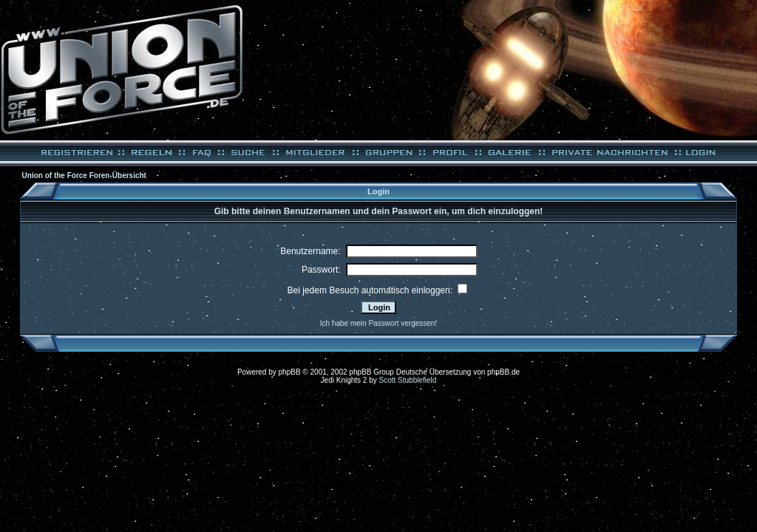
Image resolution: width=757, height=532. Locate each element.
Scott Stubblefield (408, 380)
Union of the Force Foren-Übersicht (84, 175)
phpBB (290, 372)
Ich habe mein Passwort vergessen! (378, 323)
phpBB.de (503, 372)
